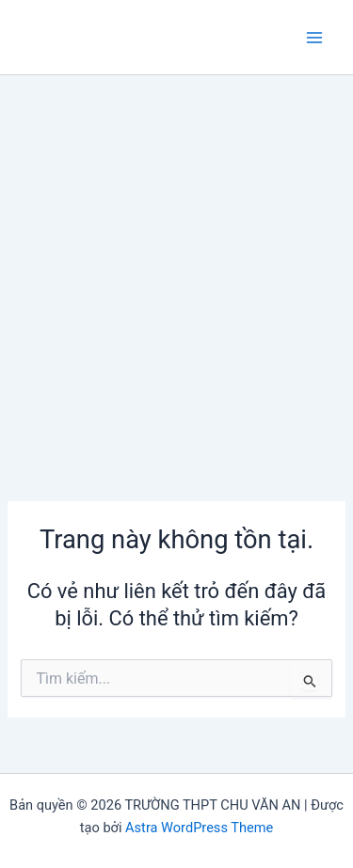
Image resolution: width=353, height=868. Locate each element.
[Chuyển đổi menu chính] (314, 38)
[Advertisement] (176, 261)
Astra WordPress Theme (199, 828)
